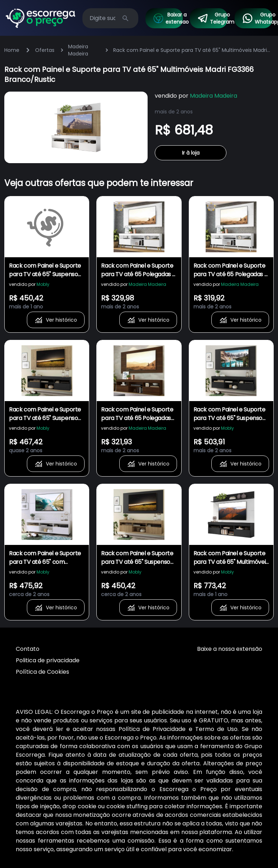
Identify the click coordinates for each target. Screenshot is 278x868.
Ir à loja (191, 153)
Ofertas (45, 50)
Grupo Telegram (212, 18)
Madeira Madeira (78, 50)
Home (12, 50)
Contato (28, 649)
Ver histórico (56, 320)
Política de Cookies (42, 672)
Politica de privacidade (48, 660)
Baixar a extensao (168, 18)
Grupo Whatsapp (257, 18)
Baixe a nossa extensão (230, 649)
